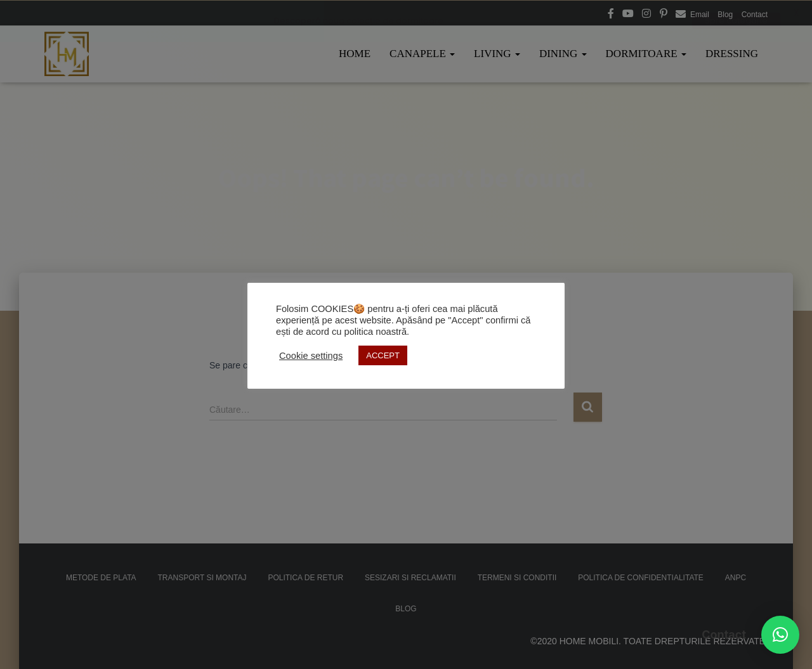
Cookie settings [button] (311, 356)
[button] (780, 635)
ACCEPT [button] (383, 355)
